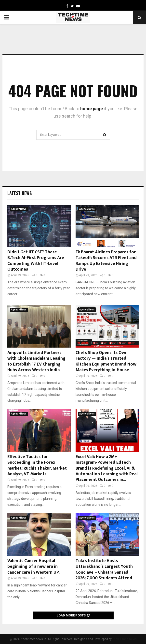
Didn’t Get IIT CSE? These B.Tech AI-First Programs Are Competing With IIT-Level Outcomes (36, 261)
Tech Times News (125, 639)
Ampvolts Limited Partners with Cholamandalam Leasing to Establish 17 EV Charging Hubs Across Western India (36, 361)
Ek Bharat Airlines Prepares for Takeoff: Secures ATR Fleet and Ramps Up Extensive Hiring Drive (106, 261)
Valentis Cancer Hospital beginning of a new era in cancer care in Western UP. (33, 567)
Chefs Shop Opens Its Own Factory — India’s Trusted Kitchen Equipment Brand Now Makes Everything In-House (106, 361)
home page (92, 109)
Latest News (20, 193)
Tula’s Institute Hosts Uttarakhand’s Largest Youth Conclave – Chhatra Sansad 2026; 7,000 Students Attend (104, 569)
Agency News (19, 209)
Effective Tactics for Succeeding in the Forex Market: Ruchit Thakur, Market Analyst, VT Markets (37, 465)
